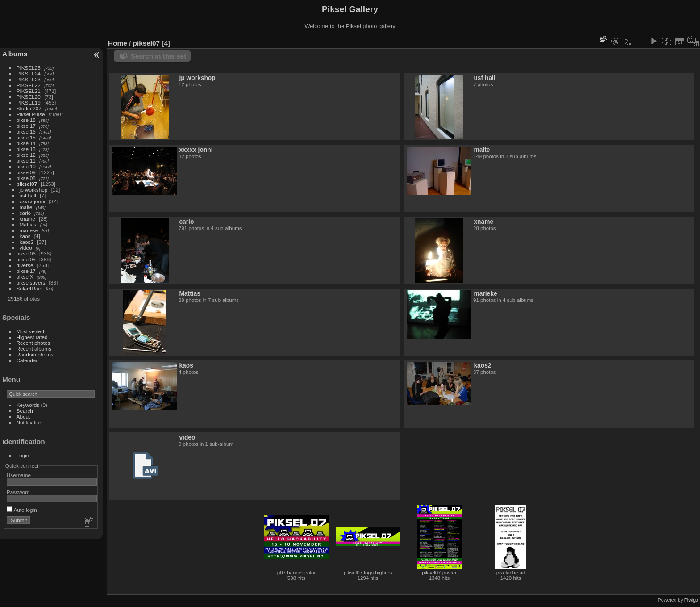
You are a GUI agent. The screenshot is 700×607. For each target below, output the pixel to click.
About (23, 417)
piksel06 (26, 253)
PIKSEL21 (29, 91)
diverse (25, 265)
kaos (25, 236)
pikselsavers (31, 283)
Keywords (28, 405)
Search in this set (158, 56)
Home (118, 43)
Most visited (30, 331)
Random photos (35, 354)
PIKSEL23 (29, 79)
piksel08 (26, 178)
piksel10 (26, 166)
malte (26, 207)
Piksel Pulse (31, 114)
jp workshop (34, 190)
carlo (25, 213)
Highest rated (32, 337)
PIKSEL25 (29, 68)
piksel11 (26, 161)
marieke (29, 230)
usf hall (28, 195)
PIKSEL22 (29, 85)
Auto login (22, 510)
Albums (15, 54)
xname (27, 219)
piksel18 (26, 120)
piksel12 (26, 155)
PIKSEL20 (29, 97)
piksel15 (26, 137)
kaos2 (27, 242)
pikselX (25, 277)
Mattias (28, 224)
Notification (29, 422)
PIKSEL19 (29, 103)
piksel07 (27, 184)
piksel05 (26, 259)
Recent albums (34, 349)
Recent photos (33, 343)
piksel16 (26, 132)
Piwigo (691, 600)
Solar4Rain (29, 288)
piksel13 (26, 149)
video (26, 248)
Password (18, 492)
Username (19, 475)
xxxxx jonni (33, 201)
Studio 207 (29, 108)
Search (25, 411)
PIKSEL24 (29, 73)
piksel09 (26, 172)
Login (23, 455)
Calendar (27, 360)
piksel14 (26, 143)
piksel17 (26, 126)
